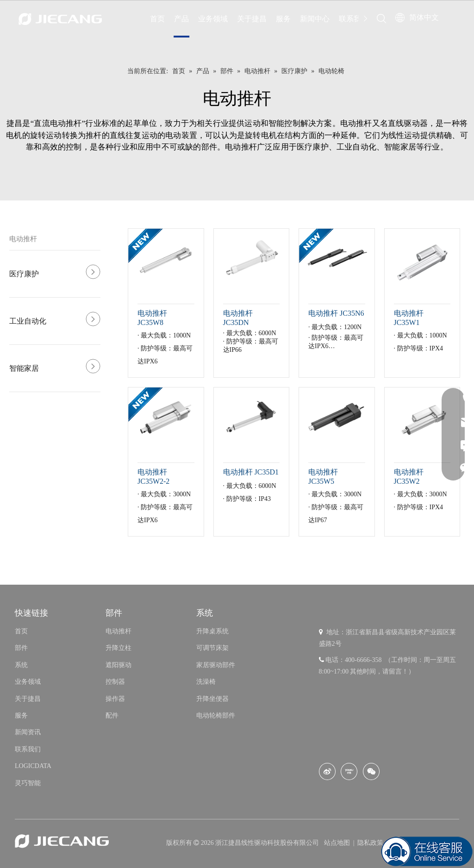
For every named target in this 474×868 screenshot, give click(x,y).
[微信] (371, 771)
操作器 (115, 699)
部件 (21, 648)
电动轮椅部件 (216, 715)
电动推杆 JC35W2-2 (153, 477)
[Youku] (349, 771)
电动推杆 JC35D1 (251, 472)
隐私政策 (370, 843)
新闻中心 (315, 19)
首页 (157, 19)
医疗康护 (24, 274)
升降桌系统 (212, 631)
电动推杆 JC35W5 (323, 477)
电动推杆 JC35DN (238, 318)
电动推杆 (23, 239)
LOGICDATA (33, 766)
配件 (112, 715)
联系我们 (354, 19)
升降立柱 (118, 648)
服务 (283, 19)
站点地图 (338, 843)
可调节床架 (212, 648)
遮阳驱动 (118, 665)
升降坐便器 (212, 699)
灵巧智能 (28, 783)
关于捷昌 (252, 19)
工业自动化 (28, 321)
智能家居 (24, 368)
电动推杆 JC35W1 (409, 318)
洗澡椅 (206, 682)
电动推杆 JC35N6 (336, 313)
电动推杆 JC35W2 (409, 477)
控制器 (115, 682)
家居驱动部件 (216, 665)
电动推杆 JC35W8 (152, 318)
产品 (181, 19)
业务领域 (213, 19)
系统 (21, 665)
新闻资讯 (28, 732)
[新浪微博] (327, 771)
